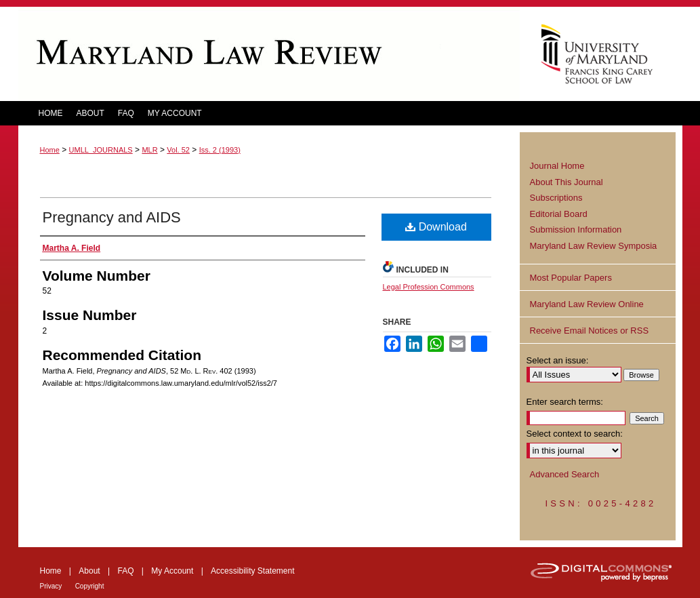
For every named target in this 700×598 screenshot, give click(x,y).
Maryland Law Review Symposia (594, 246)
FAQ (125, 571)
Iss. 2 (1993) (220, 150)
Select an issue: (558, 360)
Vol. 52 (178, 150)
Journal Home (557, 166)
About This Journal (567, 182)
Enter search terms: (565, 402)
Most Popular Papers (571, 278)
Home (50, 150)
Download (436, 227)
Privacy (51, 586)
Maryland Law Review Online (587, 304)
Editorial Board (559, 214)
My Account (172, 571)
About (89, 571)
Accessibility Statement (252, 571)
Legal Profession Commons (429, 287)
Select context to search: (575, 434)
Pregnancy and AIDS (112, 217)
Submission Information (576, 230)
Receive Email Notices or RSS (590, 331)
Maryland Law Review (269, 54)
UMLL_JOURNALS (101, 150)
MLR (149, 150)
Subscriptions (556, 198)
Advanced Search (565, 474)
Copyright (90, 586)
